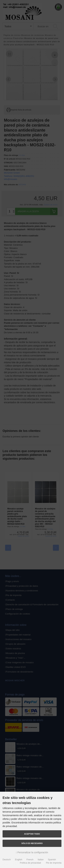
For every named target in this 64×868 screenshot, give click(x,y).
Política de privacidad (30, 863)
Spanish (52, 860)
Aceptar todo (32, 834)
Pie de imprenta (54, 863)
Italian (41, 860)
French (30, 860)
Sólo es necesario (32, 843)
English (19, 860)
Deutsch (7, 860)
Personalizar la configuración (32, 852)
